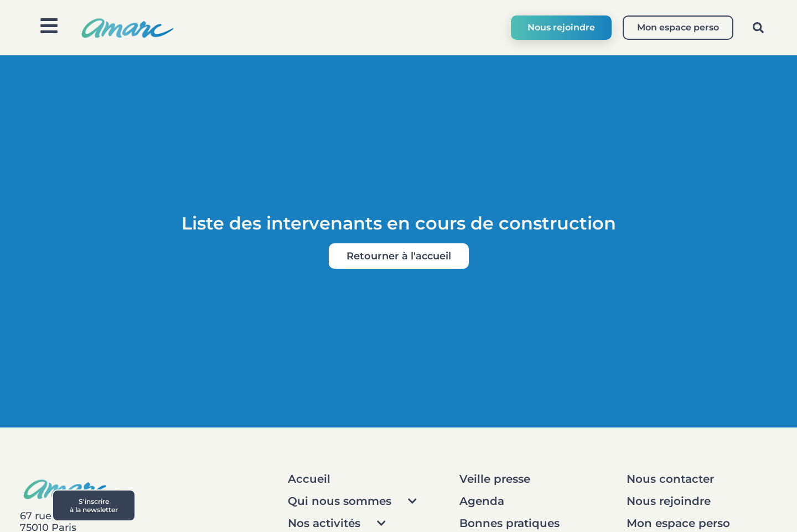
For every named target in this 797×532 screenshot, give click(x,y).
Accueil (309, 479)
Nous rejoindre (561, 27)
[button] (758, 28)
